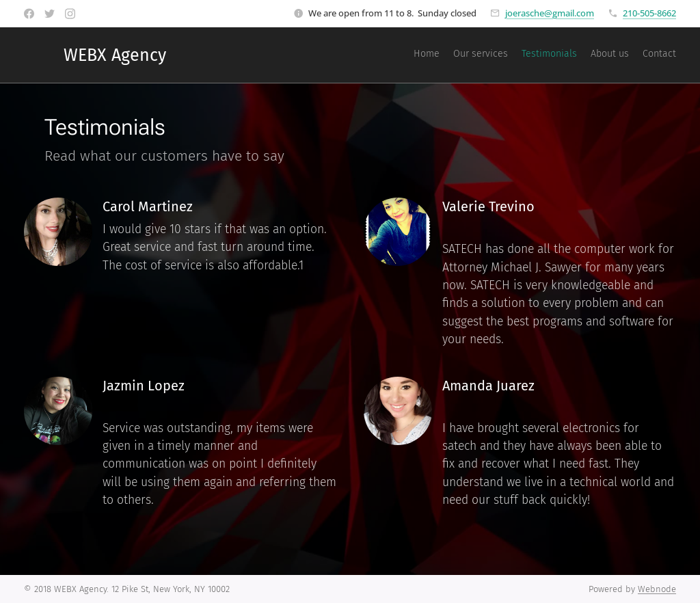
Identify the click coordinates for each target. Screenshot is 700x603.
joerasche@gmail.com (550, 13)
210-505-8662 (649, 13)
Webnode (657, 589)
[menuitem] (623, 55)
